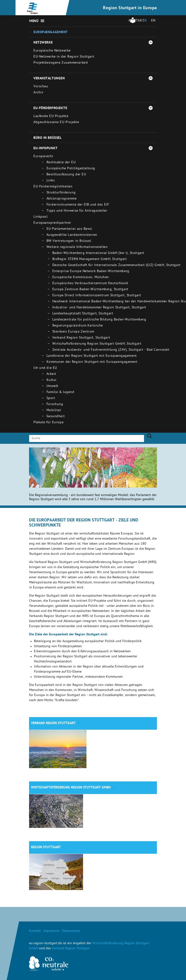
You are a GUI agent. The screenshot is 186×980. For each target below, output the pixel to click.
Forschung (55, 405)
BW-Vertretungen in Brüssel (69, 241)
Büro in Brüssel (47, 138)
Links (51, 181)
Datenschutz (71, 931)
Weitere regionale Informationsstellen (77, 247)
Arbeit (51, 374)
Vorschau (41, 87)
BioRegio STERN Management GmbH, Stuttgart (90, 259)
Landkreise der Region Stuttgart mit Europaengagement (92, 356)
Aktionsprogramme (62, 199)
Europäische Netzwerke (52, 51)
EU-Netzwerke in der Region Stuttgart (64, 57)
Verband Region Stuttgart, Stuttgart (81, 338)
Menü (34, 21)
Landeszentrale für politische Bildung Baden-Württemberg (99, 320)
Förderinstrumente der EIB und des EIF (78, 205)
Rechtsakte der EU (61, 163)
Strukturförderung (61, 193)
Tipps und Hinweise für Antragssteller (77, 211)
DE (145, 21)
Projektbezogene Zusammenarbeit (61, 63)
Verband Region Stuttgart (53, 723)
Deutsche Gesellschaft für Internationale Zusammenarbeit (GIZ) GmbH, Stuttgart (116, 265)
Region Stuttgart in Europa (130, 8)
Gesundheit (56, 417)
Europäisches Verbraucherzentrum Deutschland (90, 284)
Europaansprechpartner (52, 223)
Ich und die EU (45, 368)
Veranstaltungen (49, 79)
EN (153, 21)
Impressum (51, 931)
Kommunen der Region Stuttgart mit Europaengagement (92, 362)
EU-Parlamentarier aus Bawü (69, 229)
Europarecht (43, 157)
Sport (51, 398)
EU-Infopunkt (46, 148)
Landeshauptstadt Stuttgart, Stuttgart (83, 314)
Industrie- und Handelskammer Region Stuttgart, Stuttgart (99, 308)
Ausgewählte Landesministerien (72, 235)
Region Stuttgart (46, 847)
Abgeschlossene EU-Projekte (56, 122)
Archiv (38, 93)
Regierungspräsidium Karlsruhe (78, 326)
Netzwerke (43, 43)
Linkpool (40, 217)
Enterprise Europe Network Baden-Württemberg (91, 271)
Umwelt (52, 386)
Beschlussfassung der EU (66, 175)
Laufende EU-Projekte (51, 116)
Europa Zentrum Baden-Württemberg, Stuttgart (90, 290)
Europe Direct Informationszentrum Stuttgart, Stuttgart (97, 296)
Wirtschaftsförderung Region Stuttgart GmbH (71, 788)
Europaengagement (51, 32)
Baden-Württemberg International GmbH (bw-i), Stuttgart (98, 253)
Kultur (52, 380)
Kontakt (35, 931)
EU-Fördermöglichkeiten (53, 187)
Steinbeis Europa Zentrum (73, 332)
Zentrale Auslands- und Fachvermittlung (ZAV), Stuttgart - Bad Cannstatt (111, 350)
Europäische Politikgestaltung (71, 169)
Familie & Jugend (60, 392)
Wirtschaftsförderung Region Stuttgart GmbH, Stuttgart (97, 344)
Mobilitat (54, 411)
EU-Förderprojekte (50, 108)
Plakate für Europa (48, 423)
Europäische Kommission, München (81, 278)
